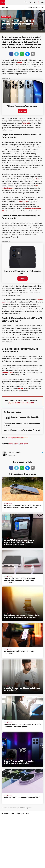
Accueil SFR (3, 3)
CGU (13, 813)
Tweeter (17, 54)
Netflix (20, 388)
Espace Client (39, 3)
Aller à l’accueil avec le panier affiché (30, 3)
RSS (28, 813)
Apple (38, 179)
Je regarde (22, 279)
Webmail (34, 3)
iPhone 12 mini (8, 373)
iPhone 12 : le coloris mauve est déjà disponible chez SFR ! (21, 418)
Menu (42, 3)
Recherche (26, 3)
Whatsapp (22, 54)
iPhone (20, 62)
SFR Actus (5, 7)
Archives (5, 813)
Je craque (22, 111)
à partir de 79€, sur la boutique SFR (21, 403)
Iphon (26, 444)
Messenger (27, 54)
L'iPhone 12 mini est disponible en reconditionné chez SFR (22, 424)
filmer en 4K (23, 202)
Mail (33, 54)
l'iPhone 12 (26, 123)
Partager (11, 54)
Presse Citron (18, 444)
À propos (20, 813)
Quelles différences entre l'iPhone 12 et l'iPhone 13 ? (22, 431)
